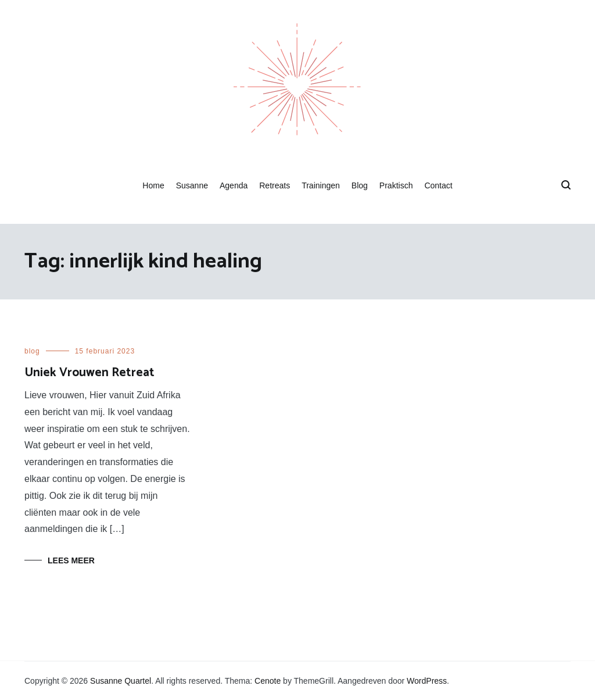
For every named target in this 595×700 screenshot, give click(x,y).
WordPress (427, 681)
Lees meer (71, 560)
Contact (438, 185)
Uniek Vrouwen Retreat (89, 373)
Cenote (268, 681)
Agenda (234, 185)
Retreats (275, 185)
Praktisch (396, 185)
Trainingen (321, 185)
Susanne (192, 185)
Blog (360, 185)
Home (153, 185)
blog (32, 351)
